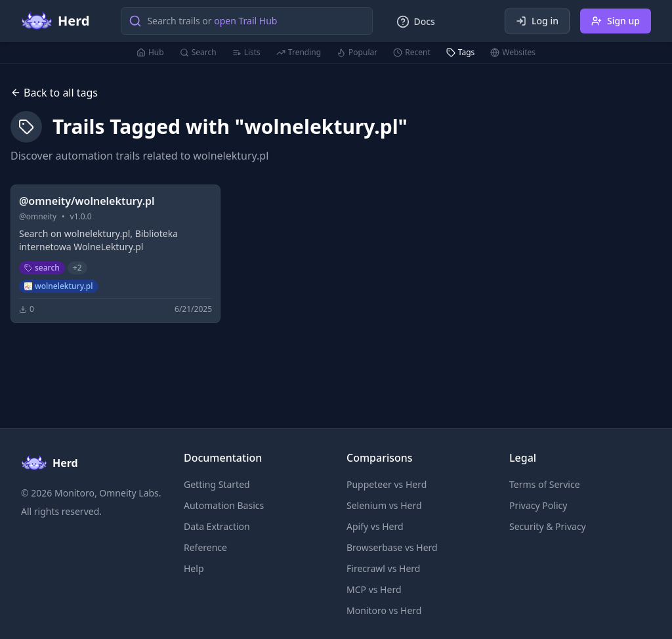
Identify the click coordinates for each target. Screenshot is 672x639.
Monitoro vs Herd (384, 610)
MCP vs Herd (374, 589)
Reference (205, 547)
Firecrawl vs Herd (383, 568)
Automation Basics (224, 505)
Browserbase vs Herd (392, 547)
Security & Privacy (548, 526)
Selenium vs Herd (384, 505)
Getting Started (217, 484)
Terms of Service (545, 484)
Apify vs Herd (375, 526)
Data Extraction (217, 526)
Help (194, 568)
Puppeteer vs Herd (387, 484)
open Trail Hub (245, 21)
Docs (415, 22)
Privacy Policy (538, 505)
